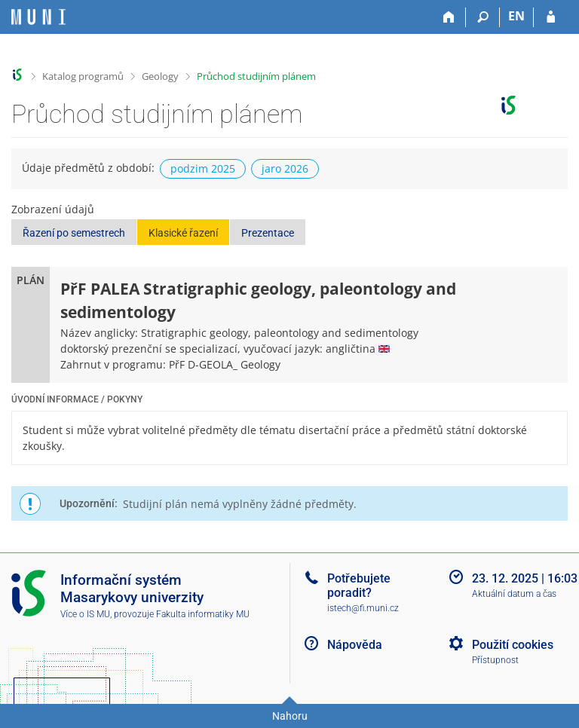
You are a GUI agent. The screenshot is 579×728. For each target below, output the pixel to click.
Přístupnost (495, 660)
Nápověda (355, 645)
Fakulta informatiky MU (203, 614)
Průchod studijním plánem (256, 76)
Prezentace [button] (268, 233)
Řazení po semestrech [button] (74, 233)
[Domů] (449, 17)
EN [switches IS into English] (516, 16)
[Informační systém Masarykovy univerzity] (38, 17)
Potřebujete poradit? (359, 586)
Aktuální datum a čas (514, 594)
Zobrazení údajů (53, 209)
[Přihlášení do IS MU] (551, 17)
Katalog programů (83, 76)
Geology (160, 76)
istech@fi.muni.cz (363, 608)
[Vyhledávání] (483, 17)
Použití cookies (513, 645)
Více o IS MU (85, 614)
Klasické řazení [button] (183, 233)
